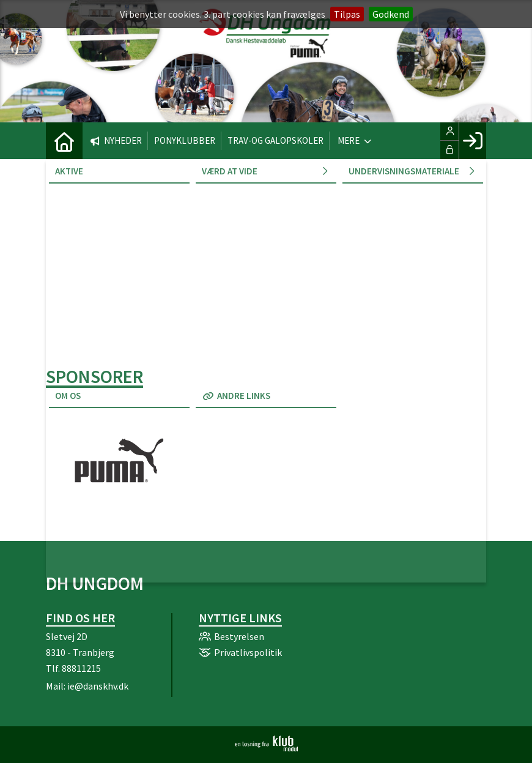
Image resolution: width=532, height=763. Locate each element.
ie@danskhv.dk (98, 686)
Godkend (391, 14)
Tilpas (347, 14)
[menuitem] (64, 141)
